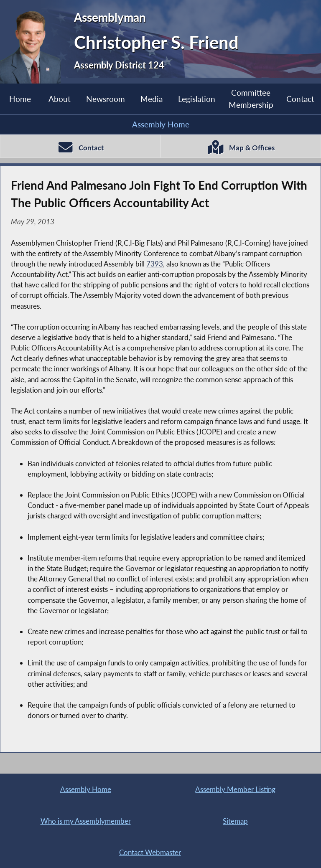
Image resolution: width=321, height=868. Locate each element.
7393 (155, 264)
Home (20, 99)
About (60, 99)
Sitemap (235, 821)
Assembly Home (161, 124)
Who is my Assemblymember (86, 821)
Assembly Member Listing (235, 789)
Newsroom (106, 99)
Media (152, 99)
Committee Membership (251, 98)
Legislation (197, 99)
